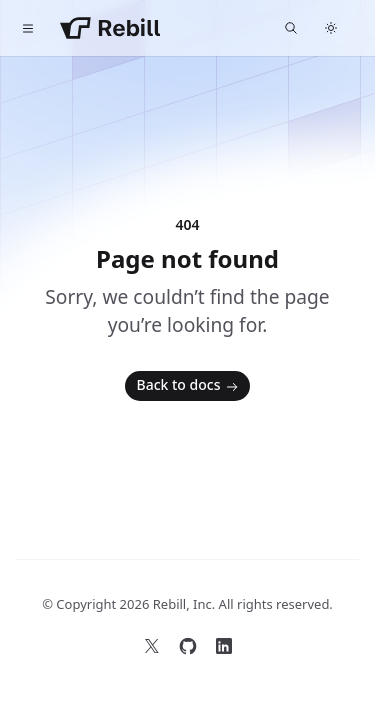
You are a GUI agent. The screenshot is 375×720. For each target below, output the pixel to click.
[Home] (110, 28)
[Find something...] (291, 28)
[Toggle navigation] (28, 28)
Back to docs (190, 386)
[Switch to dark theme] (331, 28)
